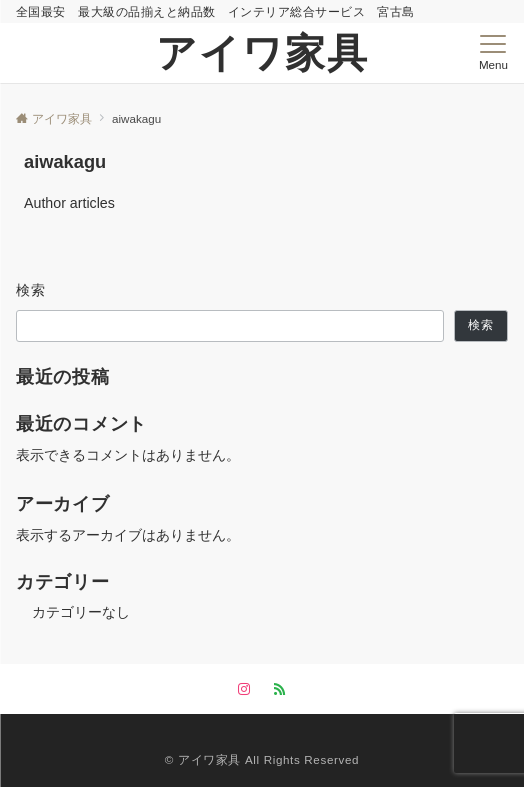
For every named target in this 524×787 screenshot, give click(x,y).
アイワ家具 (262, 53)
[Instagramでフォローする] (244, 689)
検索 (31, 290)
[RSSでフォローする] (280, 689)
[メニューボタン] (493, 53)
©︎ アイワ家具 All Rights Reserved (262, 759)
